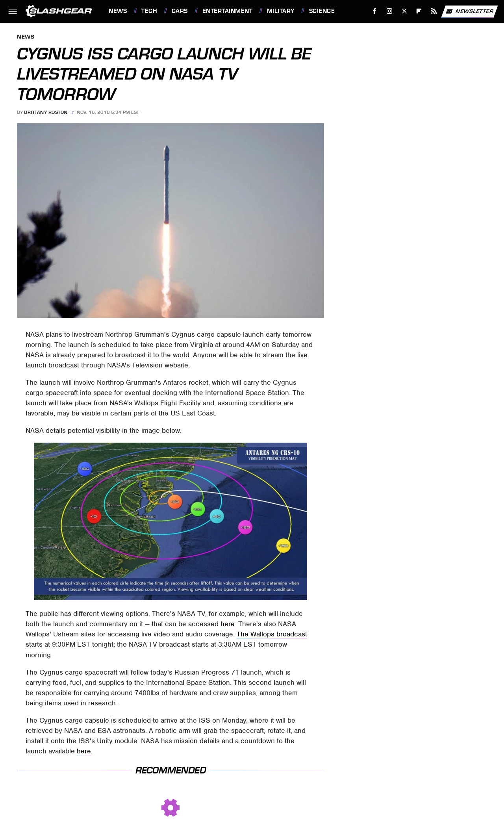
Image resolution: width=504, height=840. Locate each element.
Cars (180, 11)
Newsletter (469, 11)
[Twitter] (404, 11)
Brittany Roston (46, 112)
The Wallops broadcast (272, 634)
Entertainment (228, 11)
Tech (149, 11)
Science (322, 11)
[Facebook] (375, 11)
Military (281, 11)
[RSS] (434, 11)
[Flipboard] (419, 11)
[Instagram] (390, 11)
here (228, 624)
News (118, 11)
